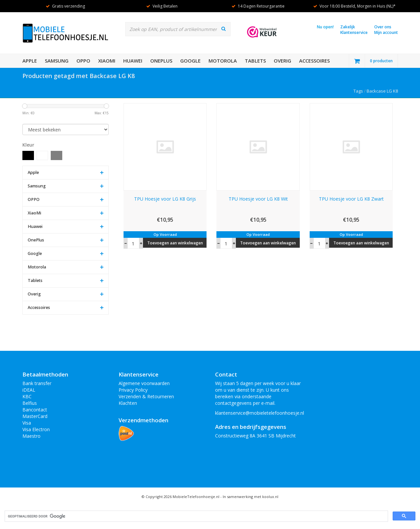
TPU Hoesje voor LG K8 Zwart (351, 199)
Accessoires (314, 61)
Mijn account (386, 32)
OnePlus (161, 61)
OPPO (83, 61)
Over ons (383, 27)
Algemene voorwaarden (144, 383)
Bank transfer (37, 383)
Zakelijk (348, 27)
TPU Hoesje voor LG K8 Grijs (165, 199)
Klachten (128, 403)
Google (190, 61)
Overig (282, 61)
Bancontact (35, 410)
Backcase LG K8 (382, 91)
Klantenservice (354, 32)
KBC (27, 396)
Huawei (133, 61)
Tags (358, 91)
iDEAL (29, 390)
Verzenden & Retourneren (146, 396)
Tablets (255, 61)
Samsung (57, 61)
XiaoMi (107, 61)
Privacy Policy (133, 390)
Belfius (30, 403)
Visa (27, 423)
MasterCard (35, 416)
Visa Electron (36, 429)
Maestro (31, 436)
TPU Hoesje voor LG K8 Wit (258, 199)
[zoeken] (196, 516)
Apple (30, 61)
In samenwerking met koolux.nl (251, 497)
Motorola (223, 61)
